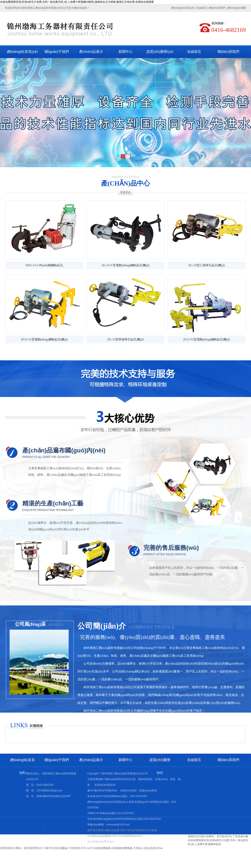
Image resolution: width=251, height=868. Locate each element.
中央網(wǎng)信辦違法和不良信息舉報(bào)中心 (115, 836)
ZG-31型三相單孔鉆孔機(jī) (207, 265)
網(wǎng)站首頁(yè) (183, 8)
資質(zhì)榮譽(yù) (160, 52)
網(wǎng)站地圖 (237, 8)
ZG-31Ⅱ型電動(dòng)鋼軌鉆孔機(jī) (125, 265)
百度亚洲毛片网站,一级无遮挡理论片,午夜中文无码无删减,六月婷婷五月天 (43, 848)
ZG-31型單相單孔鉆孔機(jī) (125, 339)
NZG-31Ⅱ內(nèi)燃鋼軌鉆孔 (44, 265)
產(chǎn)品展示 (91, 52)
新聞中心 (125, 52)
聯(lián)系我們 (217, 8)
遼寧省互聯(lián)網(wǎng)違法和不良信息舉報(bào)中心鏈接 (122, 830)
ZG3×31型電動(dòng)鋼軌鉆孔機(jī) (44, 339)
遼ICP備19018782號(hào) (102, 791)
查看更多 (125, 192)
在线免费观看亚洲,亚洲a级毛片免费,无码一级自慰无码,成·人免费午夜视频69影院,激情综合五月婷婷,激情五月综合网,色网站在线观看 (77, 2)
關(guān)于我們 (57, 52)
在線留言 (202, 8)
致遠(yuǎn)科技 (148, 791)
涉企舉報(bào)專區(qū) (100, 842)
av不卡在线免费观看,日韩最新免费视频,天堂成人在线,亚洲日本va (125, 848)
